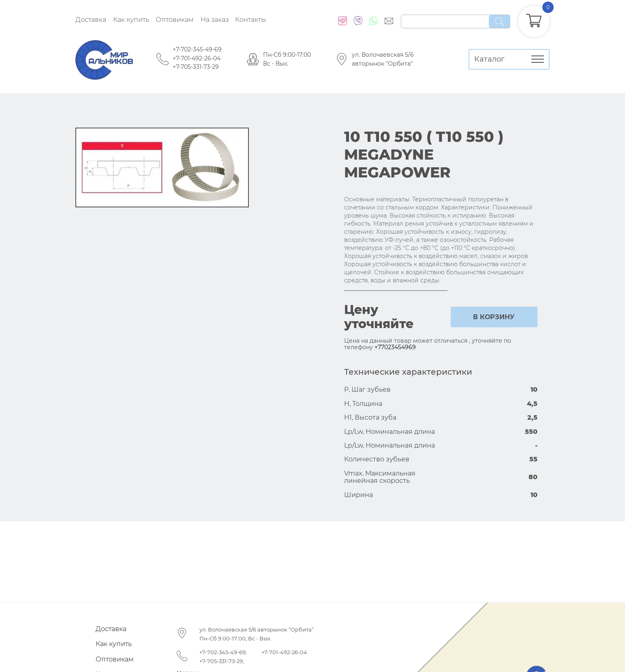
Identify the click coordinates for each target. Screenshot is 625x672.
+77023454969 (395, 347)
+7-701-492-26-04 (197, 58)
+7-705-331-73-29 (196, 67)
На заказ (215, 20)
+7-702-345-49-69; (223, 652)
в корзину (494, 317)
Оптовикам (175, 20)
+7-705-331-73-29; (222, 661)
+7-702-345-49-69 (197, 49)
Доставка (91, 20)
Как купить (131, 20)
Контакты (250, 20)
